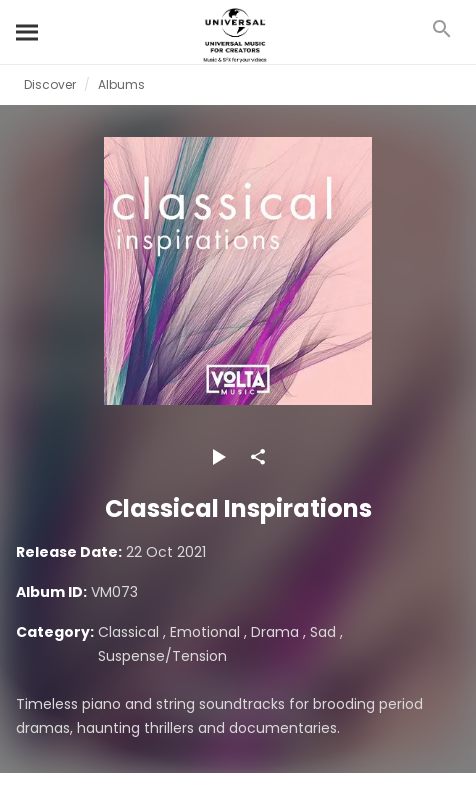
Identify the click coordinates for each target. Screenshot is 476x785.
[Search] (28, 32)
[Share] (258, 457)
